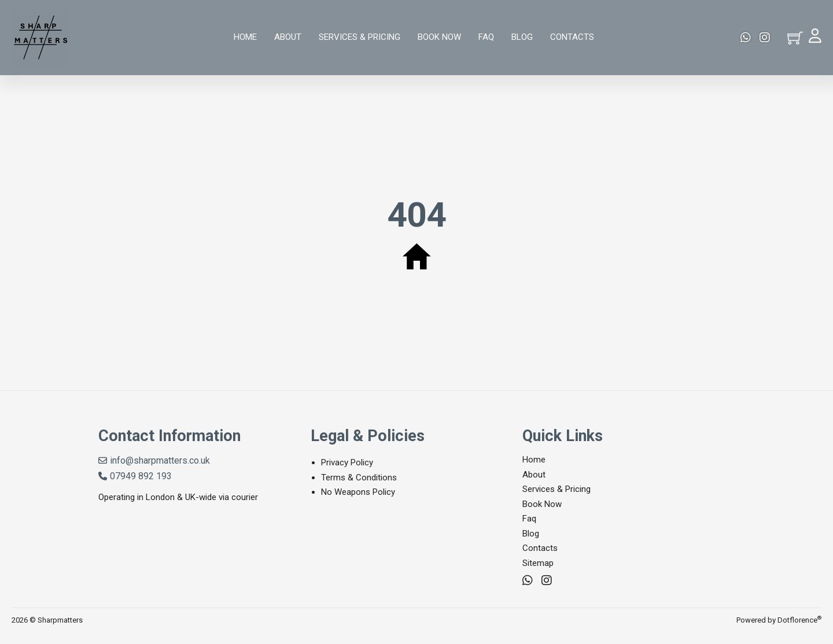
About (288, 37)
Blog (522, 37)
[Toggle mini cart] (795, 38)
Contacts (572, 37)
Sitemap (538, 563)
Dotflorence (799, 620)
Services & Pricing (360, 37)
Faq (486, 37)
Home (245, 37)
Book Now (439, 37)
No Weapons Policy (358, 492)
